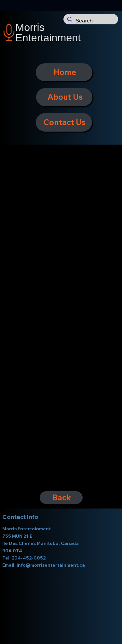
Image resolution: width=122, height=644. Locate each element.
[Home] (64, 72)
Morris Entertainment (48, 32)
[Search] (90, 21)
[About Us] (64, 97)
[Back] (61, 498)
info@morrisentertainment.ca (51, 565)
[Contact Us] (64, 122)
